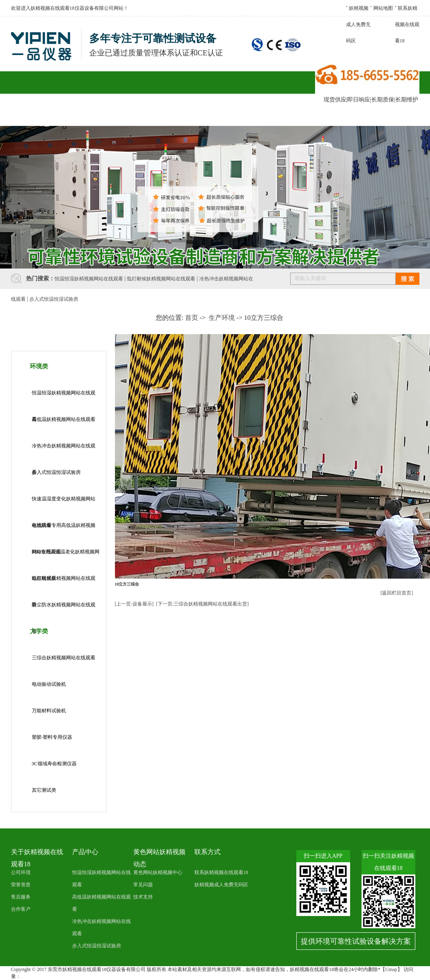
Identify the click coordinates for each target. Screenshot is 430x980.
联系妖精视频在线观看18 (407, 24)
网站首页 (33, 115)
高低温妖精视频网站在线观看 (64, 419)
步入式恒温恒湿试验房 (54, 299)
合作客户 (169, 115)
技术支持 (143, 897)
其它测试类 (44, 790)
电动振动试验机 (49, 684)
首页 (192, 318)
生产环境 (222, 318)
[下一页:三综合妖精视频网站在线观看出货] (202, 604)
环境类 (39, 366)
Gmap (391, 969)
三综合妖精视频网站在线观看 (64, 658)
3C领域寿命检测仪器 (54, 764)
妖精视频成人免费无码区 (358, 24)
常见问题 (143, 885)
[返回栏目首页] (397, 593)
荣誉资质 (21, 885)
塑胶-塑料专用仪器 (52, 737)
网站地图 (383, 8)
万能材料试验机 (49, 711)
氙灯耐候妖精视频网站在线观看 (161, 279)
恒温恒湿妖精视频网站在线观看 (89, 279)
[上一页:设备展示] (134, 604)
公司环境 (21, 872)
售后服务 (214, 115)
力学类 (39, 631)
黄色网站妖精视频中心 (158, 872)
